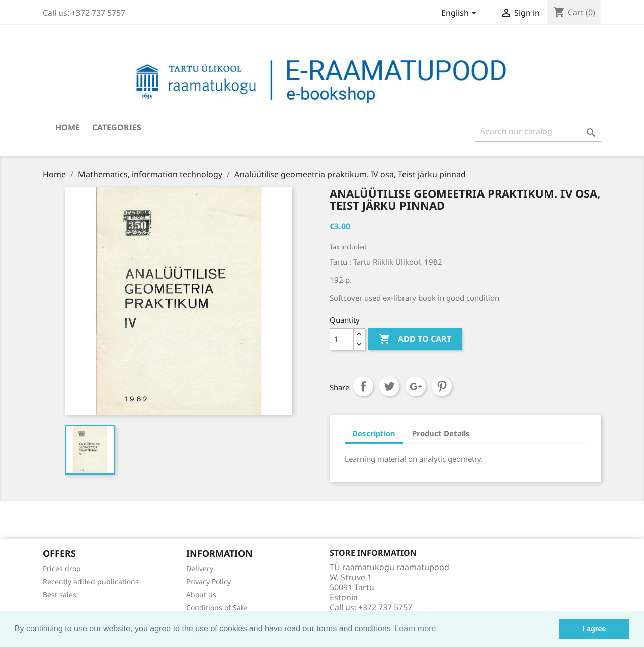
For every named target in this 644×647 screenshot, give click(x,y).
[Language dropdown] (461, 14)
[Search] (538, 131)
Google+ (416, 386)
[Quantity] (342, 339)
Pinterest (442, 386)
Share (363, 386)
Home (68, 127)
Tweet (389, 386)
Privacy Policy (209, 581)
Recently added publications (91, 581)
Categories (117, 127)
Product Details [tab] (441, 433)
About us (201, 594)
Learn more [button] (415, 629)
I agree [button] (594, 629)
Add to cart (415, 339)
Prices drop (62, 568)
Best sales (60, 594)
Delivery (200, 568)
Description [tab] (374, 433)
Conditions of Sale (217, 608)
